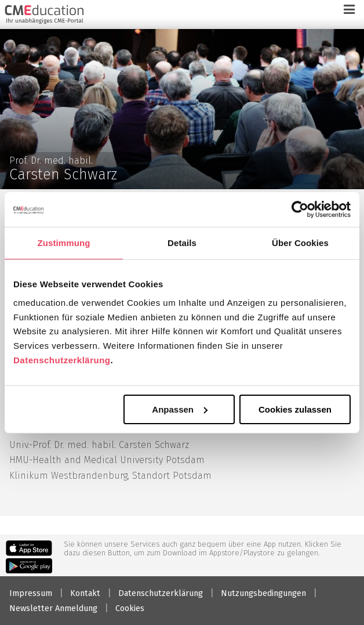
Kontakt (85, 593)
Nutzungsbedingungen (263, 593)
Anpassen (180, 409)
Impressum (31, 593)
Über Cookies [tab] (300, 242)
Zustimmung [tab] (64, 242)
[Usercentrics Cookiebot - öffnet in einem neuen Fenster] (300, 209)
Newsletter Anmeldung (53, 608)
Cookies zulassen (295, 409)
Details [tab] (182, 242)
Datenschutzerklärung (62, 360)
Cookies (130, 608)
